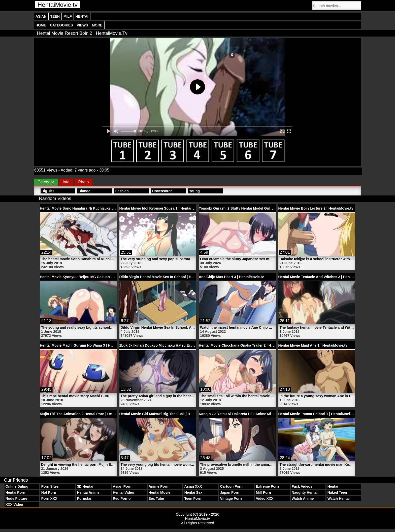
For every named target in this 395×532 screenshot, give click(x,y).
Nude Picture (16, 498)
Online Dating (17, 486)
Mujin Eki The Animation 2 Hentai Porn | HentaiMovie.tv (86, 414)
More (97, 25)
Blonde (84, 191)
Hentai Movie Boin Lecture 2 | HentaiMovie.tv (316, 208)
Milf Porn (264, 492)
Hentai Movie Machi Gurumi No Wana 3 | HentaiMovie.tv (86, 345)
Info (66, 182)
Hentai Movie (159, 492)
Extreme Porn (267, 486)
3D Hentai (85, 486)
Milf (68, 16)
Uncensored (162, 191)
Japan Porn (230, 492)
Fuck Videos (302, 486)
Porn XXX (49, 498)
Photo (84, 182)
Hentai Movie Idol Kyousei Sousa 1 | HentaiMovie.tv (162, 208)
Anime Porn (159, 486)
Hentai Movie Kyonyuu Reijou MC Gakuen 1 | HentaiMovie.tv (90, 277)
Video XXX (265, 498)
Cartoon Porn (231, 486)
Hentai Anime (88, 492)
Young (195, 191)
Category (46, 182)
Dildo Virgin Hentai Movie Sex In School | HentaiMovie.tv (167, 277)
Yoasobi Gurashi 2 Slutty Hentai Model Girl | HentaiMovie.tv (248, 208)
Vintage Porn (231, 498)
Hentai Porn (15, 492)
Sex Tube (156, 498)
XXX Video (14, 505)
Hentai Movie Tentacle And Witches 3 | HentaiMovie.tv (323, 277)
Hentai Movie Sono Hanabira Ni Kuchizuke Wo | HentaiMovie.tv (92, 208)
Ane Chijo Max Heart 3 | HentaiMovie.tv (231, 277)
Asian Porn (122, 486)
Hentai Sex (193, 492)
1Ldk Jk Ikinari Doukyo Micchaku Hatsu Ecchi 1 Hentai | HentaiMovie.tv (179, 345)
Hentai (82, 16)
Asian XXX (193, 486)
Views (83, 25)
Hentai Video (124, 492)
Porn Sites (50, 486)
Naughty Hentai (305, 492)
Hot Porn (49, 492)
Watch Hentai (339, 498)
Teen (55, 16)
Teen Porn (193, 498)
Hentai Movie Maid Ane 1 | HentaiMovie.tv (313, 345)
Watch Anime (303, 498)
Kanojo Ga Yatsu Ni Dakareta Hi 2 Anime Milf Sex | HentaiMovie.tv (254, 414)
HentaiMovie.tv (58, 5)
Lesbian (122, 191)
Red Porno (122, 498)
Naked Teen (337, 492)
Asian (41, 16)
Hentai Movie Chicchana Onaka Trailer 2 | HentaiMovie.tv (246, 345)
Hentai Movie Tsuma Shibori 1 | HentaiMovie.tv (317, 414)
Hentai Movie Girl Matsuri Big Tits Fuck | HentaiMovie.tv (166, 414)
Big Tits (48, 191)
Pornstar (84, 498)
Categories (61, 25)
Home (41, 25)
